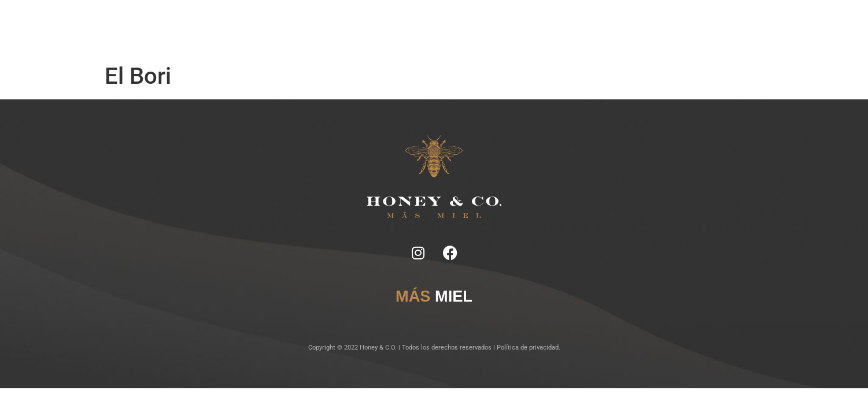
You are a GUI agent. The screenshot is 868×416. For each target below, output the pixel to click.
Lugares (430, 29)
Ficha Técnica (352, 29)
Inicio (280, 29)
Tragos (395, 29)
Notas (310, 29)
